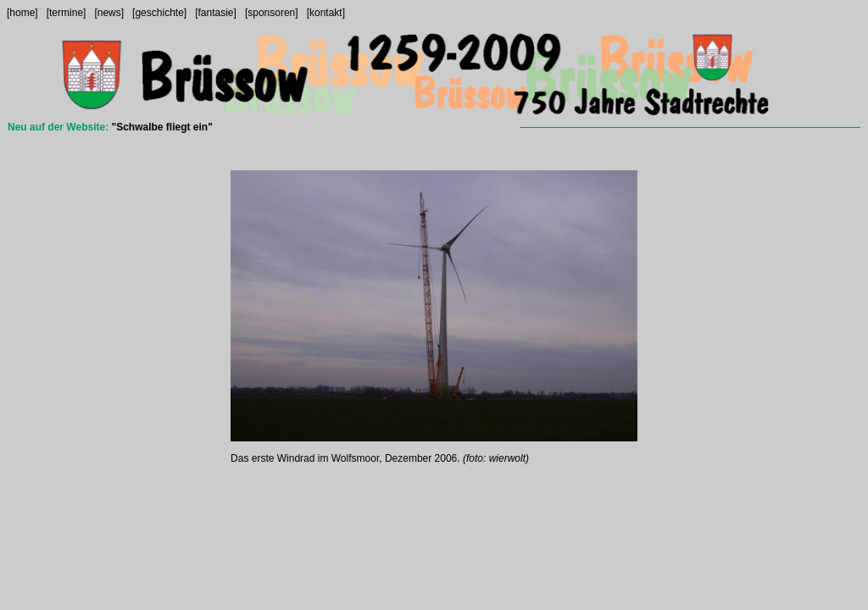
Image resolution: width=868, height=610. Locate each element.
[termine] (67, 13)
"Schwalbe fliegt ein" (161, 127)
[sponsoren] (272, 13)
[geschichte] (159, 13)
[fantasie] (216, 13)
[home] (22, 13)
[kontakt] (326, 13)
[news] (109, 13)
